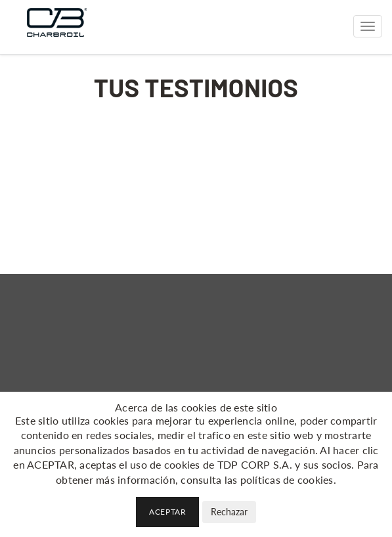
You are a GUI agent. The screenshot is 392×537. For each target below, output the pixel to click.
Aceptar (167, 512)
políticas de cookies (287, 479)
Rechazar (229, 512)
